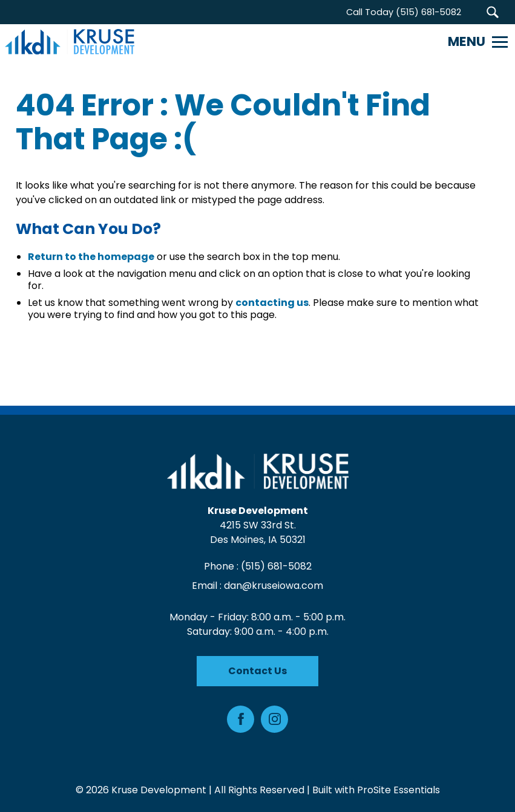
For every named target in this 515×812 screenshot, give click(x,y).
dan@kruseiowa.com (274, 586)
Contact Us (257, 671)
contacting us (272, 303)
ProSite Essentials (399, 790)
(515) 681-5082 (276, 566)
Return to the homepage (91, 257)
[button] (492, 12)
